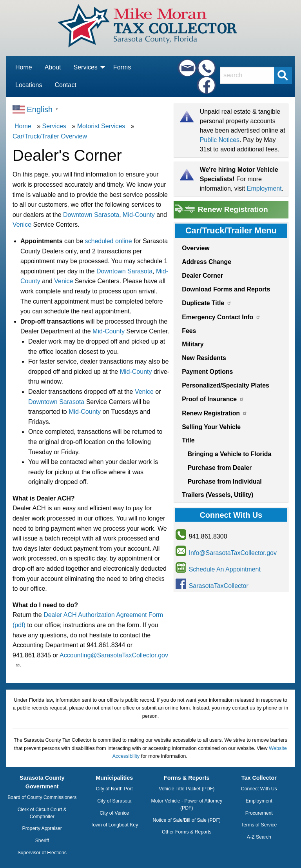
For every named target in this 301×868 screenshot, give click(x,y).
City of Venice (114, 813)
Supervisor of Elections (42, 853)
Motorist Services (101, 126)
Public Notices (220, 140)
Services (86, 70)
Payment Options (207, 372)
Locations (29, 85)
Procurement (259, 813)
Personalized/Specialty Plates (226, 385)
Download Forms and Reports (226, 289)
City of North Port (114, 789)
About (53, 67)
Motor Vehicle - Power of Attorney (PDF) (187, 804)
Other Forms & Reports (187, 832)
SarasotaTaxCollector (219, 586)
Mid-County (139, 215)
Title (188, 440)
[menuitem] (24, 68)
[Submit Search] (283, 75)
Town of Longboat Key (114, 825)
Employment (264, 188)
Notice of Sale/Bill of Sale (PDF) (187, 820)
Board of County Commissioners (42, 797)
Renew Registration (221, 210)
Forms (122, 67)
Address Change (207, 262)
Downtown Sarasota (91, 215)
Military (193, 344)
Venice (22, 225)
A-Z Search (259, 837)
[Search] (249, 75)
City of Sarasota (114, 801)
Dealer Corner (202, 276)
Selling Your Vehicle (211, 427)
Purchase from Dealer (220, 468)
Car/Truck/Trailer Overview (50, 136)
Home (24, 67)
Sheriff (42, 841)
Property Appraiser (42, 828)
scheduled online (108, 241)
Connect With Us (259, 789)
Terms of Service (259, 825)
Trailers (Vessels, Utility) (218, 495)
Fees (189, 331)
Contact (66, 85)
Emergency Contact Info (221, 317)
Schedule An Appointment (225, 569)
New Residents (204, 358)
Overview (196, 248)
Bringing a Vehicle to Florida (230, 454)
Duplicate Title (207, 303)
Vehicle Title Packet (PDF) (187, 789)
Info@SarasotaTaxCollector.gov (233, 553)
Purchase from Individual (225, 481)
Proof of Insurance (213, 399)
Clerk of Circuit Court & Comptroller (42, 813)
